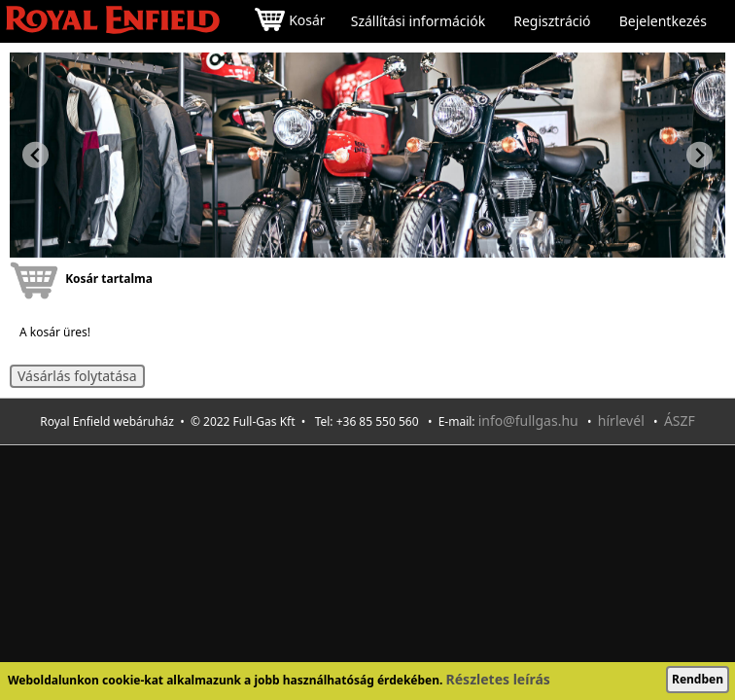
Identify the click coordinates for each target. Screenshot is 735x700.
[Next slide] (700, 155)
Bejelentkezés (663, 21)
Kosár (290, 22)
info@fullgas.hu (528, 420)
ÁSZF (680, 420)
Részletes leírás (498, 679)
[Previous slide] (35, 155)
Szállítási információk (418, 21)
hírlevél (621, 420)
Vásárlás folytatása (77, 376)
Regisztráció (552, 21)
